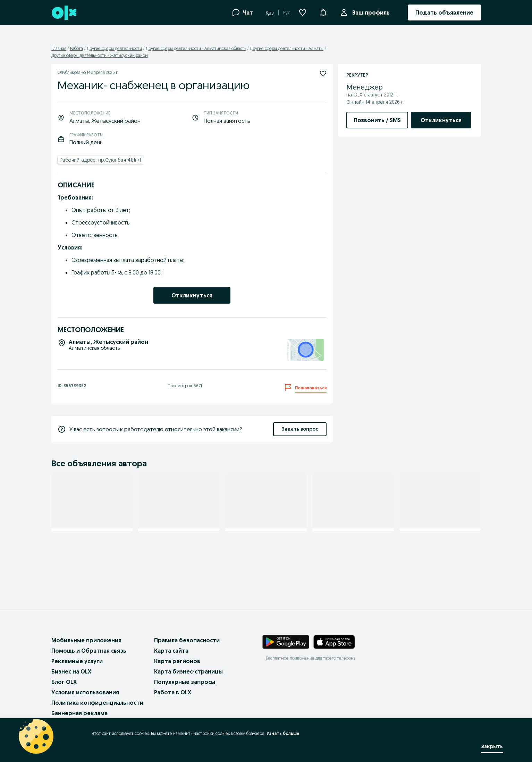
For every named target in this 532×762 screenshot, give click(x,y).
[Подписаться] (121, 483)
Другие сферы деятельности (114, 48)
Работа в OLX (173, 692)
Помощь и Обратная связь (89, 651)
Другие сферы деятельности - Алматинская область (196, 48)
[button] (323, 12)
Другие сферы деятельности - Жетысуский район (100, 55)
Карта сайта (171, 651)
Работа (77, 48)
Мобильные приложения (86, 640)
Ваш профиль (370, 12)
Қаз (270, 13)
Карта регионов (177, 661)
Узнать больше (281, 733)
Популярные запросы (185, 682)
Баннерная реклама (79, 713)
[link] (192, 295)
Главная (59, 48)
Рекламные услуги (77, 661)
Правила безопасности (187, 640)
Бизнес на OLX (71, 671)
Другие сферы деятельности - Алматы (287, 48)
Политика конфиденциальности (97, 703)
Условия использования (85, 692)
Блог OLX (64, 682)
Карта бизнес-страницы (188, 671)
